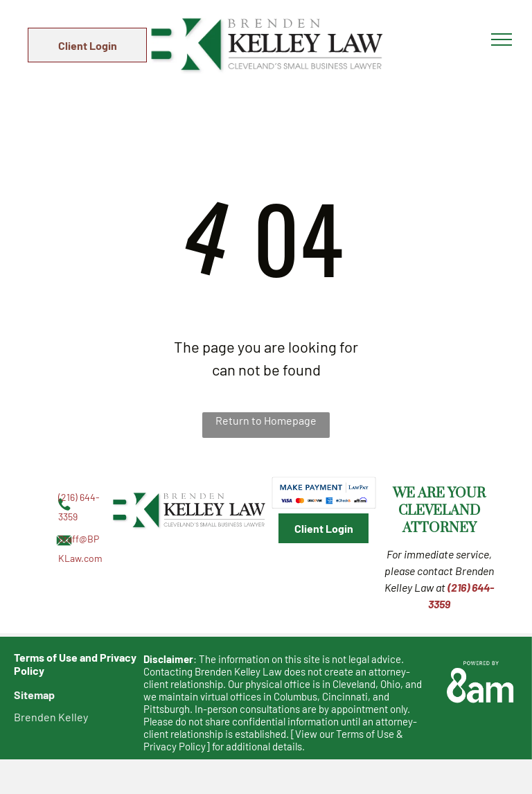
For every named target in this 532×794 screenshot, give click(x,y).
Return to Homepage (266, 420)
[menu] (502, 39)
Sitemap (34, 695)
